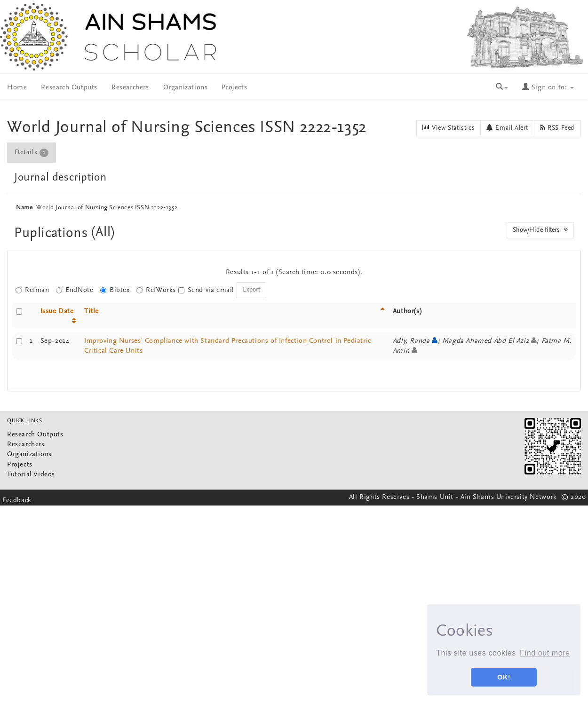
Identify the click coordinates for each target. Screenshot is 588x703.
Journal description (60, 178)
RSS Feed (557, 128)
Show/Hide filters (540, 230)
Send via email (206, 290)
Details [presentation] (32, 153)
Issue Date (57, 312)
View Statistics (449, 128)
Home (17, 88)
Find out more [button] (545, 653)
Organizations (186, 88)
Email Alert (507, 128)
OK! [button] (504, 677)
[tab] (32, 153)
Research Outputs (69, 88)
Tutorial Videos (31, 475)
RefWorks (156, 290)
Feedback (17, 501)
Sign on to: (548, 88)
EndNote (75, 290)
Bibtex (115, 290)
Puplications (53, 233)
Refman (32, 290)
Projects (234, 88)
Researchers (130, 88)
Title (91, 312)
